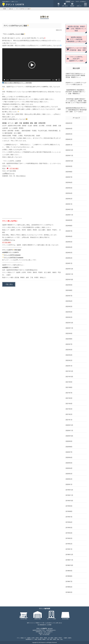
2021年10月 (69, 377)
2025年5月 (69, 188)
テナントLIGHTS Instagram (11, 255)
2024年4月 (69, 247)
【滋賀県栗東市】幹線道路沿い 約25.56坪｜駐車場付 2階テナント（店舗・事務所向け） (76, 92)
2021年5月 (69, 398)
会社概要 (49, 625)
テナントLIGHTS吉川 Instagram (13, 257)
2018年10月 (69, 565)
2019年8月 (69, 511)
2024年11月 (69, 215)
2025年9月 (69, 166)
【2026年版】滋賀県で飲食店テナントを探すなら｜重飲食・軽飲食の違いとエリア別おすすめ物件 (76, 101)
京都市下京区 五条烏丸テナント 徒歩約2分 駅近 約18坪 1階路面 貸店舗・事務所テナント (76, 75)
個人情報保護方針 (42, 625)
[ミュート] (56, 80)
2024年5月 (69, 242)
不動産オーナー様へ (40, 623)
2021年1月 (69, 420)
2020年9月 (69, 441)
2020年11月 (69, 431)
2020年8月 (69, 447)
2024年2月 (69, 258)
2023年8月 (69, 290)
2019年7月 (69, 517)
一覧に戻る (9, 284)
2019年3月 (69, 538)
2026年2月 (69, 139)
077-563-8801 (14, 169)
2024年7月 (69, 231)
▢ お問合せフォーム (9, 240)
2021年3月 (69, 409)
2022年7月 (69, 344)
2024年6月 (69, 236)
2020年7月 (69, 452)
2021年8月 (69, 387)
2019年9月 (69, 506)
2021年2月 (69, 414)
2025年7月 (69, 177)
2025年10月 (69, 161)
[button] (32, 65)
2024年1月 (69, 263)
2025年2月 (69, 199)
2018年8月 (69, 576)
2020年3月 (69, 474)
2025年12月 (69, 150)
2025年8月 (69, 172)
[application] (32, 65)
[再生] (5, 80)
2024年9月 (69, 220)
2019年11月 (69, 495)
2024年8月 (69, 226)
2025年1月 (69, 204)
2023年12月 (69, 269)
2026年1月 (69, 145)
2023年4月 (69, 312)
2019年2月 (69, 544)
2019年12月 (69, 490)
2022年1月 (69, 366)
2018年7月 (69, 582)
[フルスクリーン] (59, 80)
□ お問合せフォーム (8, 173)
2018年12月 (69, 555)
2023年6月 (69, 301)
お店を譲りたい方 (50, 623)
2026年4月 (69, 129)
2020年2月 (69, 479)
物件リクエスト (31, 623)
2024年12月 (69, 209)
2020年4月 (69, 468)
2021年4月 (69, 404)
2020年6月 (69, 457)
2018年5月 (69, 592)
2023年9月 (69, 285)
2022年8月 (69, 339)
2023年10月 (69, 280)
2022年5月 (69, 350)
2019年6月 (69, 522)
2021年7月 (69, 393)
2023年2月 (69, 317)
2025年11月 (69, 156)
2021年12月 (69, 371)
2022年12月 (69, 323)
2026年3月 (69, 134)
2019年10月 (69, 501)
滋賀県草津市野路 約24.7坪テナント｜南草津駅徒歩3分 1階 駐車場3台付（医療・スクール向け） (76, 110)
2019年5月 (69, 528)
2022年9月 (69, 333)
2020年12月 (69, 425)
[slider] (30, 80)
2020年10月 (69, 436)
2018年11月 (69, 560)
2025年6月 (69, 183)
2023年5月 (69, 307)
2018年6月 (69, 587)
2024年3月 (69, 253)
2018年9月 (69, 571)
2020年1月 (69, 484)
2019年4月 (69, 533)
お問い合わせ (59, 623)
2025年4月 (69, 193)
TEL (59, 5)
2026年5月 (69, 123)
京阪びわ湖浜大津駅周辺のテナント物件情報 (17, 83)
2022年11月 (69, 328)
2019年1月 (69, 549)
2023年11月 (69, 274)
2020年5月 (69, 463)
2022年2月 (69, 360)
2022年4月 (69, 355)
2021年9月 (69, 382)
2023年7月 (69, 296)
